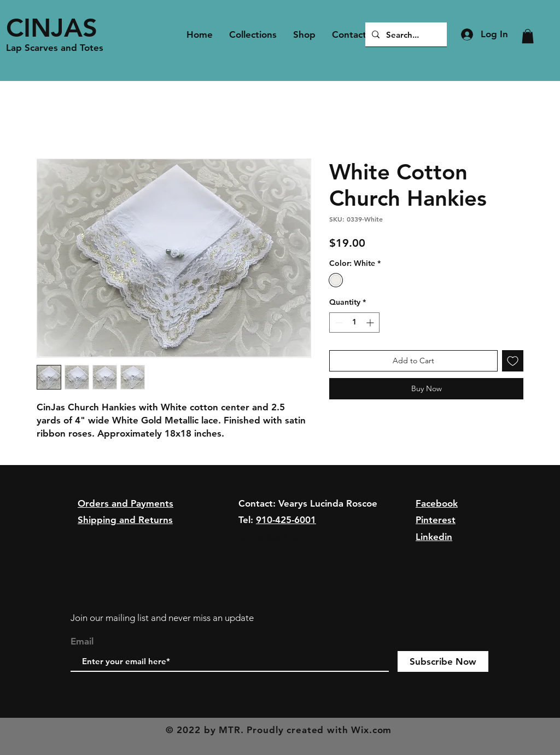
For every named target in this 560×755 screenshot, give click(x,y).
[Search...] (405, 34)
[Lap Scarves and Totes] (58, 48)
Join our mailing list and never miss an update (162, 618)
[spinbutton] (354, 323)
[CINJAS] (58, 28)
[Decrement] (338, 323)
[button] (528, 36)
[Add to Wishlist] (513, 361)
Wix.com (371, 730)
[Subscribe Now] (443, 661)
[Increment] (371, 323)
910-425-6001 (286, 520)
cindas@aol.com (273, 537)
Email (82, 641)
